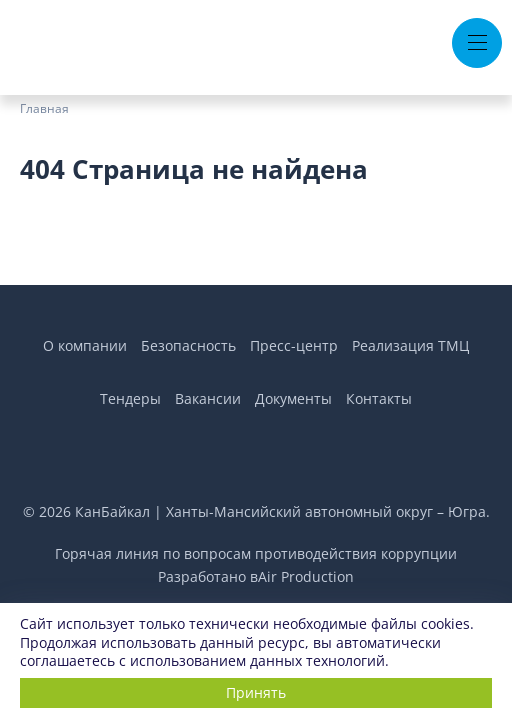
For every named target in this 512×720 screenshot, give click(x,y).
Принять (256, 692)
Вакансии (208, 398)
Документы (293, 398)
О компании (85, 345)
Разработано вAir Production (256, 576)
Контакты (379, 398)
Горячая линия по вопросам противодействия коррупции (256, 553)
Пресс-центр (294, 345)
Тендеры (130, 398)
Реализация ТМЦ (410, 345)
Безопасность (188, 345)
